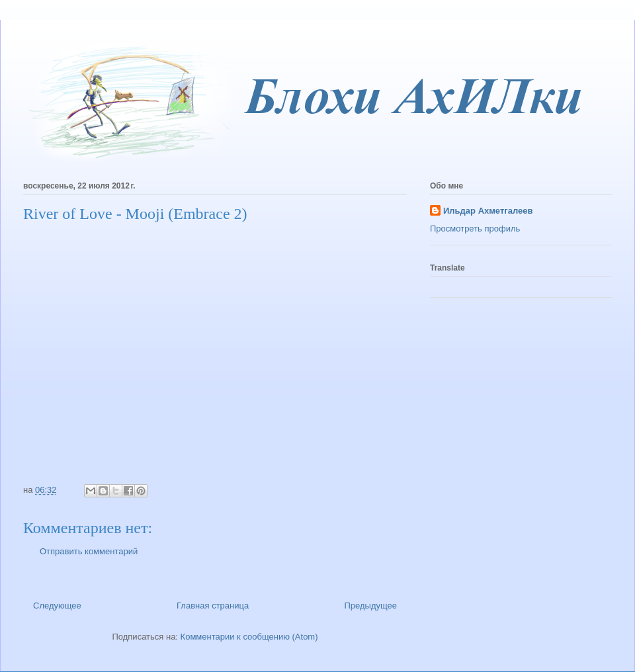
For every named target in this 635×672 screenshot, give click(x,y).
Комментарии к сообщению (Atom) (249, 637)
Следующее (57, 606)
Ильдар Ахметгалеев (488, 211)
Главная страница (213, 606)
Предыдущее (370, 606)
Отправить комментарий (89, 551)
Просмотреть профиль (475, 229)
